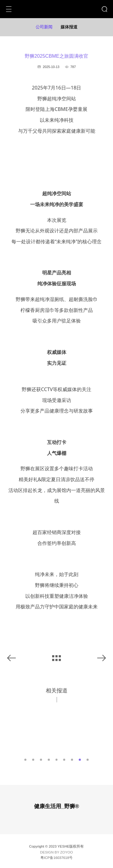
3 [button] (41, 760)
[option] (56, 729)
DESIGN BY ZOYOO (56, 853)
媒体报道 (69, 27)
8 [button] (80, 760)
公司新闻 (44, 27)
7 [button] (72, 760)
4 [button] (49, 760)
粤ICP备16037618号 (56, 858)
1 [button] (25, 760)
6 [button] (64, 760)
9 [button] (88, 760)
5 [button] (56, 760)
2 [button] (33, 760)
